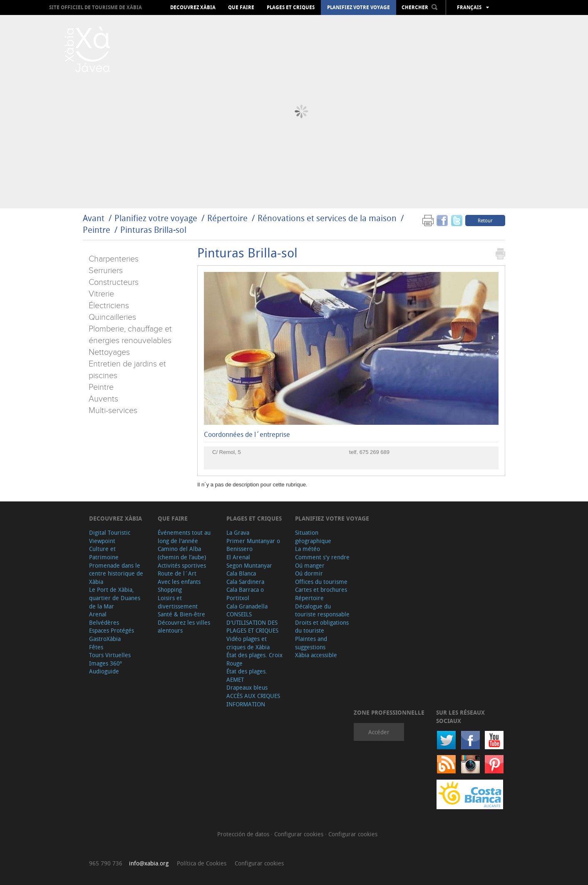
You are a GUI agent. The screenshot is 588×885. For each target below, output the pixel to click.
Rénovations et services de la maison (328, 218)
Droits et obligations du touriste (322, 627)
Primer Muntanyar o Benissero (253, 545)
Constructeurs (114, 282)
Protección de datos (244, 834)
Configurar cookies (300, 834)
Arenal (98, 614)
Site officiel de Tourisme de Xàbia (96, 7)
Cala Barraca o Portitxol (245, 594)
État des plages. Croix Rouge (254, 659)
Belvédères (104, 622)
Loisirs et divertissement (178, 602)
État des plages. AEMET (247, 675)
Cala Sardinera (245, 582)
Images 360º (105, 663)
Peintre (97, 230)
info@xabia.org (149, 863)
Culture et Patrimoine (104, 553)
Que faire (241, 7)
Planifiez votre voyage (359, 7)
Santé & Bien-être (181, 614)
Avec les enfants (179, 582)
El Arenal (238, 557)
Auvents (103, 399)
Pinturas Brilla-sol (153, 230)
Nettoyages (109, 352)
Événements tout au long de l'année (184, 537)
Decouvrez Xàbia (193, 7)
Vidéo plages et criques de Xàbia (248, 643)
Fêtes (96, 647)
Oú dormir (309, 573)
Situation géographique (313, 537)
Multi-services (113, 411)
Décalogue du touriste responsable (322, 610)
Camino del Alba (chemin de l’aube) (182, 553)
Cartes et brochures (321, 590)
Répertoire (227, 218)
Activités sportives (182, 565)
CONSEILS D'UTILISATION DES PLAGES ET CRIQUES (252, 622)
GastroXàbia (105, 639)
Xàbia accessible (316, 655)
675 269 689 (375, 452)
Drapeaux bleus (247, 687)
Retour (485, 220)
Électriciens (109, 306)
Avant (94, 218)
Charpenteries (114, 259)
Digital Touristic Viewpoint (110, 537)
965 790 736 (106, 863)
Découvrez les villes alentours (184, 627)
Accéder (379, 732)
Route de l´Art (177, 573)
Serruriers (106, 271)
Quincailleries (112, 317)
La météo (308, 549)
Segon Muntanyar (249, 565)
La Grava (238, 532)
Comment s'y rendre (322, 557)
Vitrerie (101, 294)
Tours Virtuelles (110, 655)
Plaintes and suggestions (311, 643)
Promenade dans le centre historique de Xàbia (116, 573)
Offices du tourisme (321, 582)
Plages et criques (291, 7)
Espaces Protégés (112, 630)
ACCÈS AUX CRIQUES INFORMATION (253, 700)
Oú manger (310, 565)
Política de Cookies (202, 863)
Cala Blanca (241, 573)
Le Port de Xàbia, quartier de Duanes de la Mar (115, 598)
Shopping (170, 590)
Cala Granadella (247, 606)
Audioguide (104, 671)
